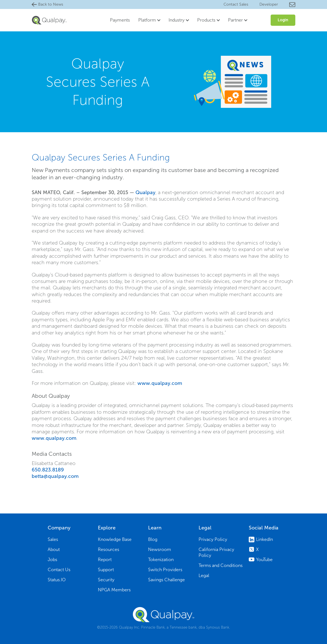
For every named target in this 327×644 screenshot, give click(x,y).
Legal (204, 576)
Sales (53, 539)
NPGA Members (114, 590)
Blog (153, 539)
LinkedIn (264, 539)
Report (105, 560)
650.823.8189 (48, 470)
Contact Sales (236, 4)
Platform (147, 20)
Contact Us (59, 570)
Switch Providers (165, 570)
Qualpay (145, 192)
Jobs (52, 560)
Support (106, 570)
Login (283, 20)
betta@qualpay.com (55, 476)
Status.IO (57, 580)
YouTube (264, 560)
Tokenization (161, 560)
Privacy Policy (213, 539)
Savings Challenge (166, 580)
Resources (109, 549)
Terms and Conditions (221, 565)
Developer (269, 4)
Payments (120, 20)
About (54, 549)
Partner (235, 20)
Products (206, 20)
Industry (177, 20)
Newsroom (160, 549)
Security (106, 580)
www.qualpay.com (160, 383)
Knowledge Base (115, 539)
